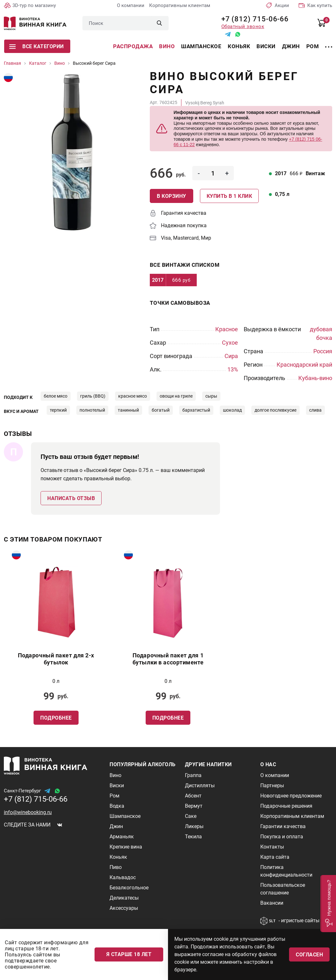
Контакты (272, 847)
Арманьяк (122, 837)
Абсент (193, 796)
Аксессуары (124, 908)
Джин (291, 46)
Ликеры (194, 826)
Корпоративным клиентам (180, 5)
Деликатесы (124, 898)
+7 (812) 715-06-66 (253, 19)
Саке (191, 816)
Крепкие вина (126, 847)
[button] (328, 904)
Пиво (116, 867)
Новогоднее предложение (291, 796)
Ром (313, 46)
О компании (131, 5)
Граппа (193, 775)
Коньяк (239, 46)
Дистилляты (200, 785)
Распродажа (133, 46)
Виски (266, 46)
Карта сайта (275, 857)
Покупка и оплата (282, 837)
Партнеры (272, 785)
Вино (167, 46)
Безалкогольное (129, 888)
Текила (193, 837)
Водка (117, 806)
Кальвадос (123, 877)
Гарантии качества (283, 826)
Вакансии (272, 903)
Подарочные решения (286, 806)
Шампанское (201, 46)
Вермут (194, 806)
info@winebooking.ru (28, 812)
